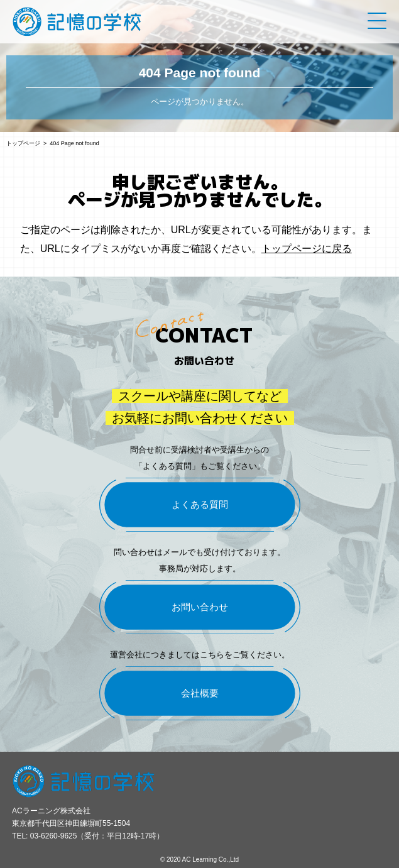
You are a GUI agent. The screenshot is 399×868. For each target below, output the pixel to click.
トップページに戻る (307, 249)
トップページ (23, 143)
